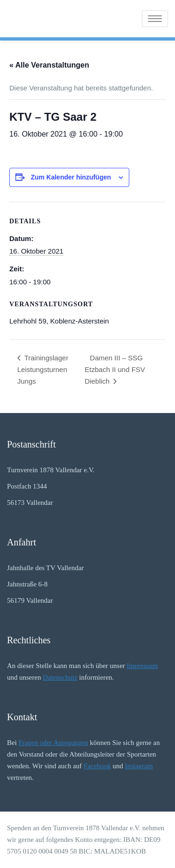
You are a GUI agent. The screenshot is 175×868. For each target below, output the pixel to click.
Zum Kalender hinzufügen (71, 177)
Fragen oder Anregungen (53, 743)
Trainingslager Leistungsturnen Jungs (43, 369)
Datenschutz (60, 677)
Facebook (97, 766)
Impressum (143, 666)
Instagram (139, 766)
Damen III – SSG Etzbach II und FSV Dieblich (115, 369)
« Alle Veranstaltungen (49, 65)
